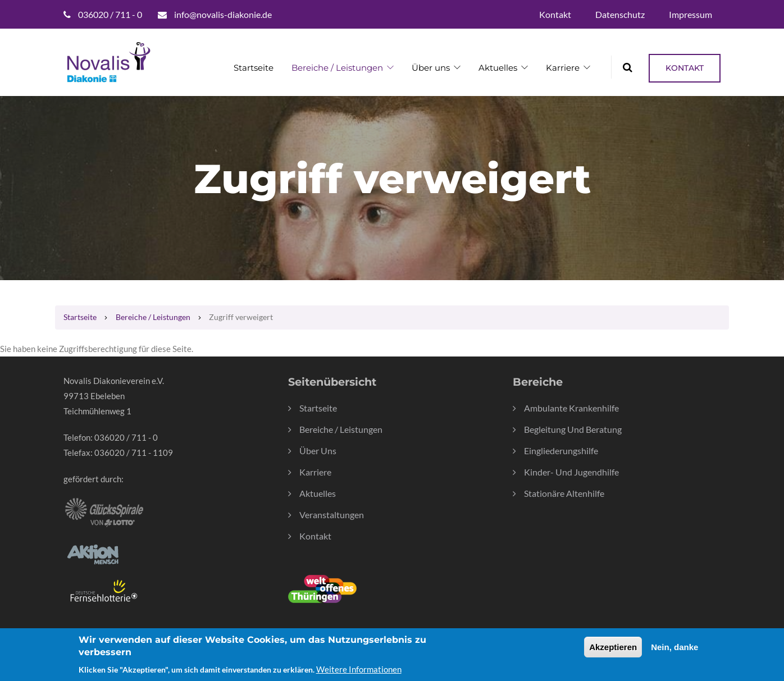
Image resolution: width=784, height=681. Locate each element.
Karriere (563, 68)
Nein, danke (674, 652)
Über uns (431, 68)
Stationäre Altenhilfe (564, 493)
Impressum (690, 14)
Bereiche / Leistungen (337, 68)
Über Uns (318, 451)
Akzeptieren (613, 652)
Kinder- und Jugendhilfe (571, 472)
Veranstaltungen (332, 515)
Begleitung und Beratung (573, 429)
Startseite (254, 68)
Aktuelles (498, 68)
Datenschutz (620, 14)
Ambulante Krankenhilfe (571, 408)
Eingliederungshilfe (561, 451)
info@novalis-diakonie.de (223, 14)
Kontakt (555, 14)
